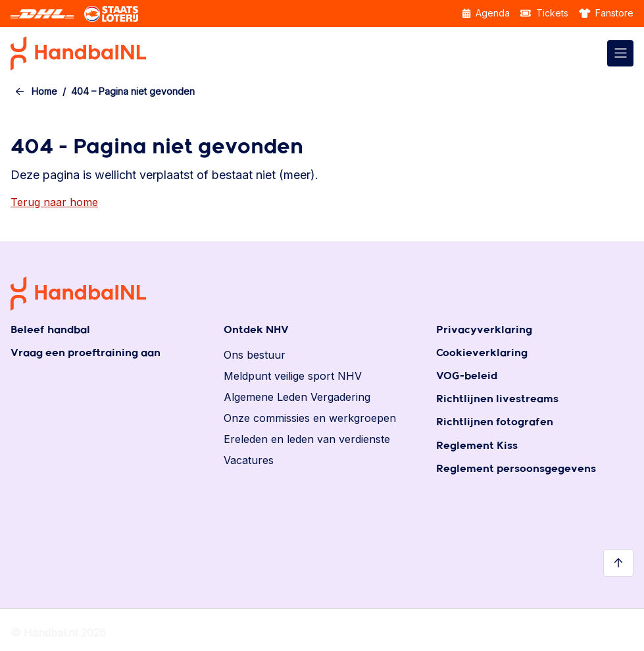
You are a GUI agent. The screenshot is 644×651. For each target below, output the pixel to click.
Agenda (486, 13)
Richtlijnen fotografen (495, 422)
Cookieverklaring (482, 353)
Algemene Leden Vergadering (297, 397)
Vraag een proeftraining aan (86, 353)
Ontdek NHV (256, 330)
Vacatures (249, 460)
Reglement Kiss (477, 446)
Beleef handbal (50, 330)
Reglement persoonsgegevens (516, 469)
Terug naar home (54, 202)
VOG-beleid (467, 376)
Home (44, 91)
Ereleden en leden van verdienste (307, 439)
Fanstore (607, 13)
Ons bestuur (255, 355)
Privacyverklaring (484, 330)
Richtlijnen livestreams (497, 399)
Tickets (544, 13)
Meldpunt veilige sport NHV (293, 376)
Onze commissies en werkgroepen (310, 418)
